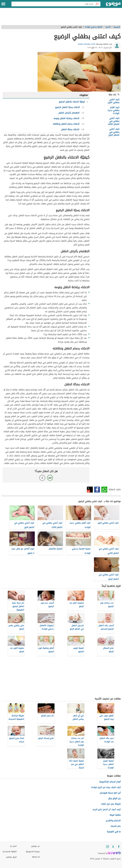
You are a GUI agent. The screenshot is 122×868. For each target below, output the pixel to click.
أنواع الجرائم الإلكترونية (110, 782)
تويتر (90, 490)
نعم (50, 478)
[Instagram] (108, 847)
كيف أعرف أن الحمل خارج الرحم (107, 809)
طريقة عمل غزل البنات (111, 804)
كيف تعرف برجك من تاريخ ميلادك (106, 787)
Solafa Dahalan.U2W (86, 44)
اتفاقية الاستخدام (10, 852)
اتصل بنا (13, 846)
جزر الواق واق (114, 798)
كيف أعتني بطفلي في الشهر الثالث (114, 121)
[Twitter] (113, 847)
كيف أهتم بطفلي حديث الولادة (113, 110)
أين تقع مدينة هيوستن (110, 793)
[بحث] (97, 4)
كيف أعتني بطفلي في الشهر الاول (114, 132)
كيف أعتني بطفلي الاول (114, 101)
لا (42, 478)
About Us (36, 857)
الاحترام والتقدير (113, 821)
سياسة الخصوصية (33, 852)
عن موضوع (35, 846)
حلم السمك (116, 826)
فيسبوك (97, 490)
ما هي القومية (114, 832)
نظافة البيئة (115, 815)
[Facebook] (119, 847)
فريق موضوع (11, 857)
